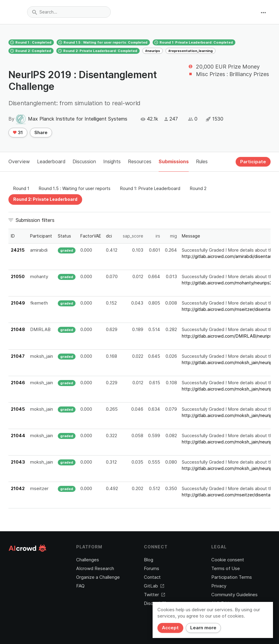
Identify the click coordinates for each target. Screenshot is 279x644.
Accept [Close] (170, 628)
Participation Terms (232, 577)
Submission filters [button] (35, 220)
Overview (19, 162)
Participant (41, 236)
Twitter (154, 595)
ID (13, 236)
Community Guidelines (234, 595)
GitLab (154, 586)
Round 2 (198, 189)
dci (109, 236)
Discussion (84, 162)
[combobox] (69, 12)
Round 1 (21, 189)
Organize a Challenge (98, 577)
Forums (152, 569)
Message (191, 236)
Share (41, 133)
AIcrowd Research (95, 569)
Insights (112, 162)
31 (18, 133)
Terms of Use (226, 569)
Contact (152, 577)
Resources (140, 162)
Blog (149, 560)
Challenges (88, 560)
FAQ (80, 586)
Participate (253, 162)
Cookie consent (228, 560)
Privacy (219, 586)
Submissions (174, 162)
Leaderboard (51, 162)
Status (64, 236)
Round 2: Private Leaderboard (45, 199)
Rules (202, 162)
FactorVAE (91, 236)
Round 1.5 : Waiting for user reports (75, 189)
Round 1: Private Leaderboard (150, 189)
